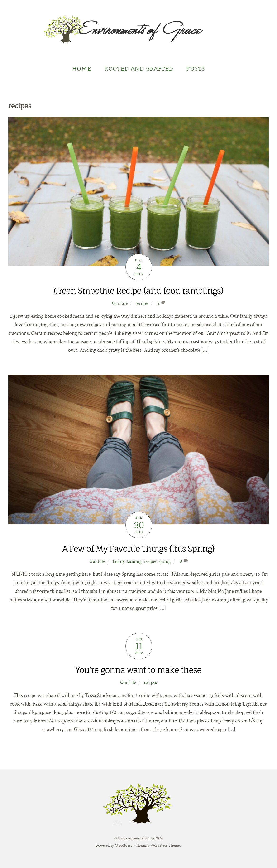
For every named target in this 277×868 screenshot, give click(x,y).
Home (82, 69)
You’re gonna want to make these (138, 670)
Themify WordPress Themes (158, 845)
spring (165, 561)
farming (134, 561)
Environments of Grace (136, 838)
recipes (142, 303)
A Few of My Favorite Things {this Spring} (138, 549)
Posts (196, 69)
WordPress (124, 845)
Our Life (120, 303)
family (119, 561)
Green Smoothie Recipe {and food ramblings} (138, 291)
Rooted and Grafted (139, 69)
